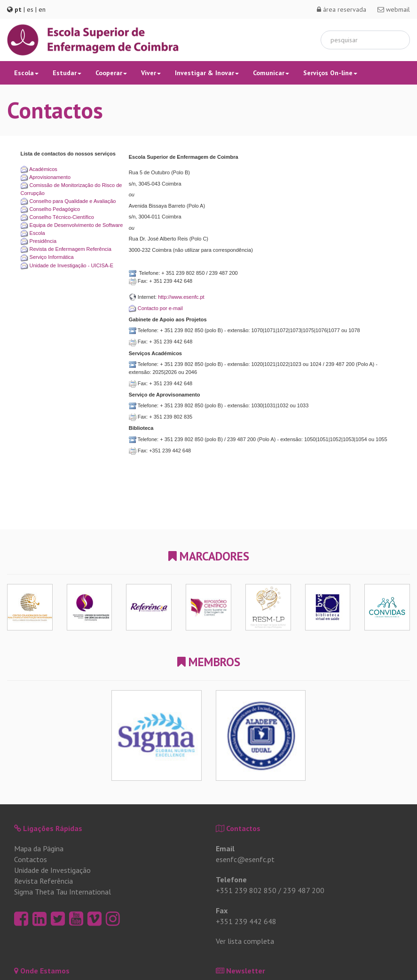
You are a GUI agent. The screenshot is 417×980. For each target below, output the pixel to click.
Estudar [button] (67, 73)
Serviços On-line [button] (330, 73)
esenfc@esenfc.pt (245, 859)
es (30, 9)
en (42, 9)
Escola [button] (26, 73)
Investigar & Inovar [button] (207, 73)
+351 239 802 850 (246, 890)
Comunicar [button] (271, 73)
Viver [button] (151, 73)
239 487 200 (304, 890)
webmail (394, 9)
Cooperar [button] (111, 73)
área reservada (342, 9)
